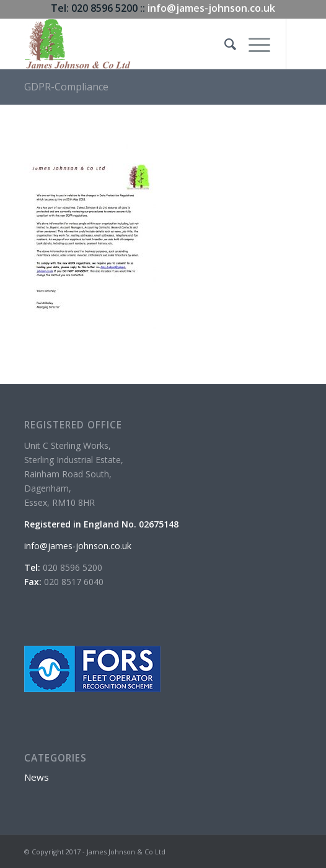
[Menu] (253, 44)
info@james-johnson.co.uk (211, 8)
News (37, 777)
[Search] (224, 44)
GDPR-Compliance (66, 87)
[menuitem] (224, 44)
